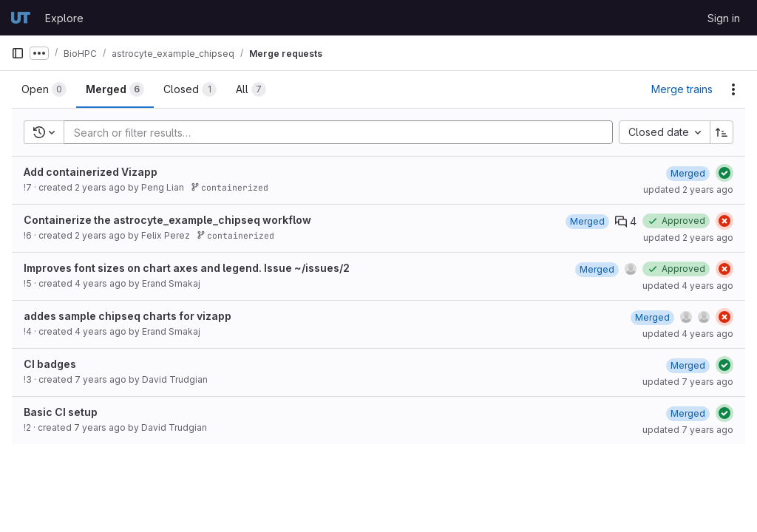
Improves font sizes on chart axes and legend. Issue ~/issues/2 (187, 268)
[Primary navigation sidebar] (18, 53)
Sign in (724, 18)
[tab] (44, 89)
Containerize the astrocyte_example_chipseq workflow (167, 220)
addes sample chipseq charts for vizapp (128, 316)
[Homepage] (21, 18)
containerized (230, 187)
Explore (64, 18)
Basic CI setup (61, 412)
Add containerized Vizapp (91, 172)
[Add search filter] (343, 132)
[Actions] (733, 89)
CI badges (50, 364)
